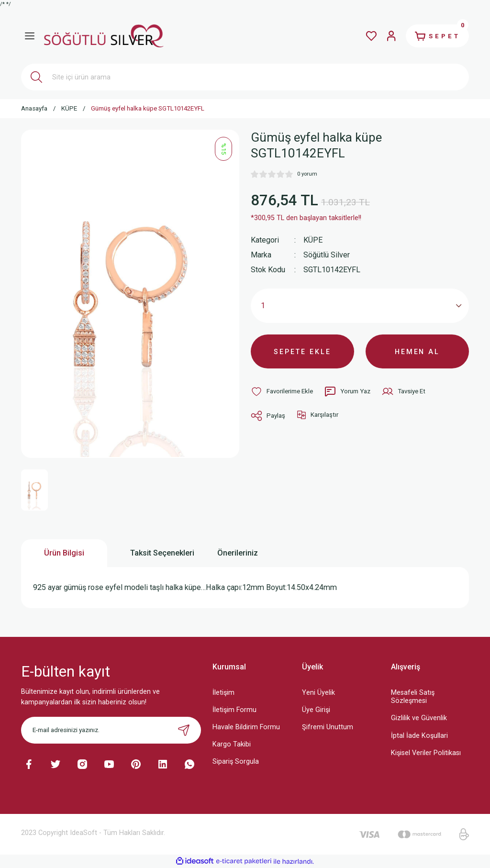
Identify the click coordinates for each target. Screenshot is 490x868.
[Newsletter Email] (111, 730)
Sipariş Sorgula (236, 762)
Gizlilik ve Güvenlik (419, 718)
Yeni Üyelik (318, 693)
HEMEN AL (418, 351)
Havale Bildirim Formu (246, 727)
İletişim (223, 693)
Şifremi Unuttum (328, 727)
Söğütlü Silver (327, 255)
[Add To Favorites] (282, 392)
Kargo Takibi (232, 744)
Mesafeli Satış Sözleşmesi (413, 697)
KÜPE (313, 240)
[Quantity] (360, 306)
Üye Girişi (316, 710)
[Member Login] (390, 36)
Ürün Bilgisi (64, 553)
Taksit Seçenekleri (162, 553)
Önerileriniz (238, 553)
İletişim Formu (234, 710)
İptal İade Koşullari (419, 736)
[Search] (245, 77)
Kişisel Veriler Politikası (426, 753)
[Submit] (184, 730)
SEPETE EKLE (302, 351)
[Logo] (104, 36)
